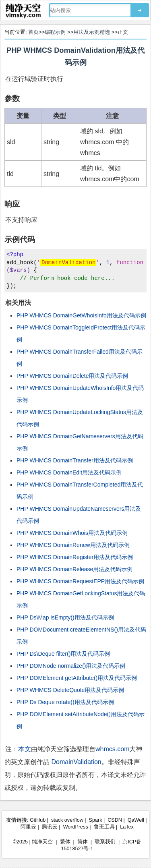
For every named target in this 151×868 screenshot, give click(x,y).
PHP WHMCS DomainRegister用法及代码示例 (75, 557)
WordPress (76, 827)
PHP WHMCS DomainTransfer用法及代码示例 (75, 460)
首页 (33, 32)
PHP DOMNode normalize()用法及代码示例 (71, 666)
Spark (96, 820)
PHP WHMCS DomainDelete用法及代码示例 (72, 376)
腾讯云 (50, 827)
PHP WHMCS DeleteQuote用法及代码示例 (70, 690)
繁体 (65, 842)
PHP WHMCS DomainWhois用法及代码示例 (72, 533)
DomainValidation (76, 762)
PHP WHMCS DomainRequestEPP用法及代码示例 (80, 581)
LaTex (127, 827)
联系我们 (105, 842)
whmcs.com (112, 749)
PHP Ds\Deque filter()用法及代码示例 (63, 654)
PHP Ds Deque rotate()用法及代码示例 (65, 702)
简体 (83, 842)
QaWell (136, 820)
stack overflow (67, 820)
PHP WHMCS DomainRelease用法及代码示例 (74, 569)
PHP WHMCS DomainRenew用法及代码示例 (73, 545)
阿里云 (28, 827)
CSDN (115, 820)
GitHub (38, 820)
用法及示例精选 (92, 32)
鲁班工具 (104, 827)
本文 (25, 749)
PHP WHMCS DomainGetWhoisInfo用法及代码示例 (81, 315)
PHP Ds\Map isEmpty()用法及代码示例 (65, 617)
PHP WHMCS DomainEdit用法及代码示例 (69, 472)
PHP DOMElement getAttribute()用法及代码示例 (77, 678)
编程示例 (55, 32)
